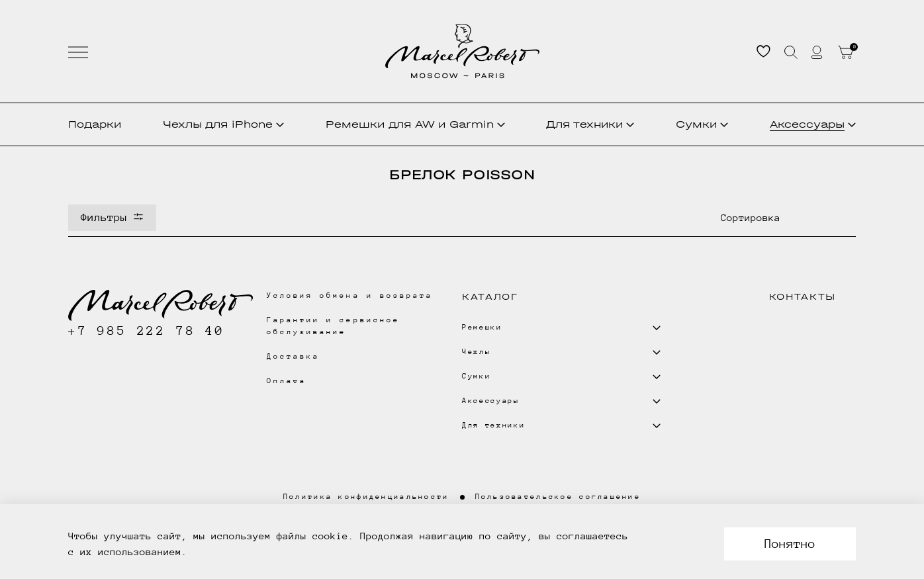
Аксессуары (813, 124)
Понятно (790, 544)
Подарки (95, 124)
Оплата (287, 381)
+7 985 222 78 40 (147, 331)
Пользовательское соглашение (558, 497)
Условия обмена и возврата (350, 295)
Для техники (590, 124)
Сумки (702, 124)
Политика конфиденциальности (366, 497)
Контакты (803, 297)
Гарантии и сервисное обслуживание (333, 326)
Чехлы (223, 124)
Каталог (490, 297)
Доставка (293, 356)
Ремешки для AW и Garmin (415, 124)
